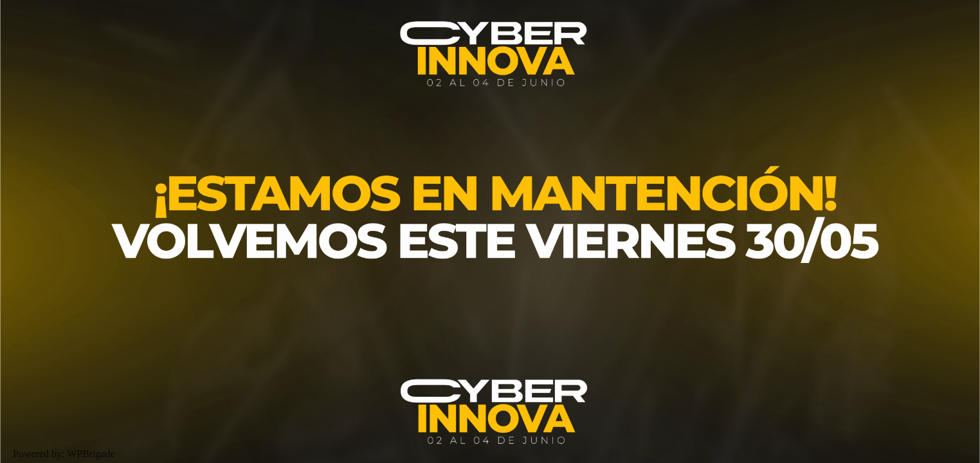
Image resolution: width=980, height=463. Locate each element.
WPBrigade (91, 454)
